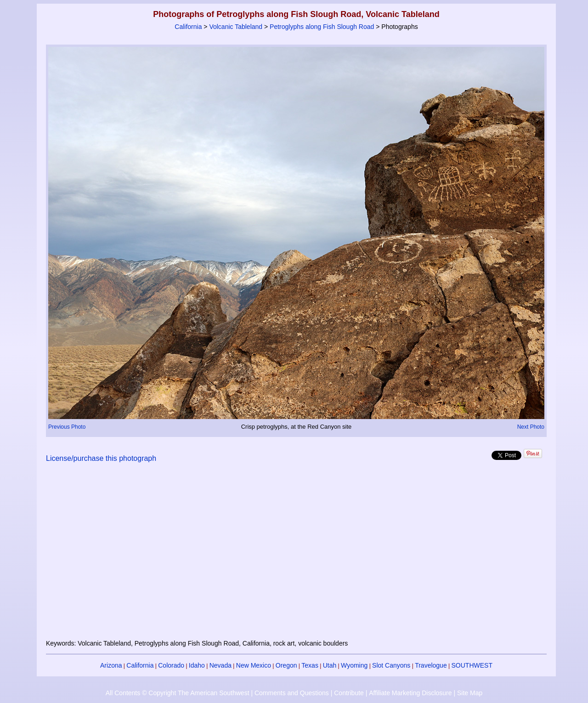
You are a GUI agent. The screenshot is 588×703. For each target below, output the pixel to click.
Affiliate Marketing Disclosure (410, 693)
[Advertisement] (296, 556)
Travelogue (431, 665)
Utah (330, 665)
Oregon (286, 665)
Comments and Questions (292, 693)
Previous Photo (67, 427)
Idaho (197, 665)
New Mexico (254, 665)
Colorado (171, 665)
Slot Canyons (391, 665)
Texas (310, 665)
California (188, 27)
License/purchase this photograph (101, 458)
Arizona (111, 665)
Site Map (470, 693)
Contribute (349, 693)
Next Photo (531, 427)
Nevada (220, 665)
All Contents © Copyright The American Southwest (178, 693)
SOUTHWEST (472, 665)
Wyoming (354, 665)
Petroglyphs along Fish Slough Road (322, 27)
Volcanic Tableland (236, 27)
